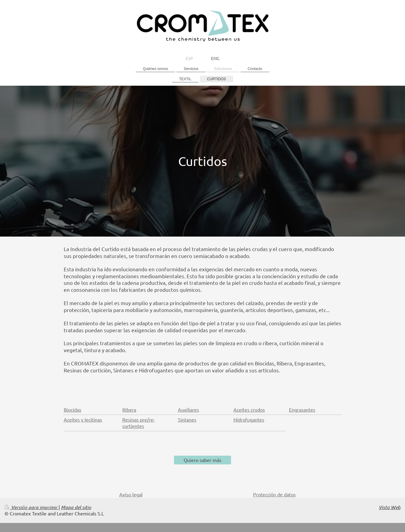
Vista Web (390, 507)
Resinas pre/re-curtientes (139, 423)
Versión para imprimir (32, 507)
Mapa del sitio (76, 507)
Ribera (129, 409)
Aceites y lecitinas (83, 419)
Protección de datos (274, 494)
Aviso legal (131, 494)
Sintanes (187, 419)
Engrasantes (302, 409)
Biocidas (72, 409)
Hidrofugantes (249, 419)
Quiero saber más (202, 460)
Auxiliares (188, 409)
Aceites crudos (249, 409)
